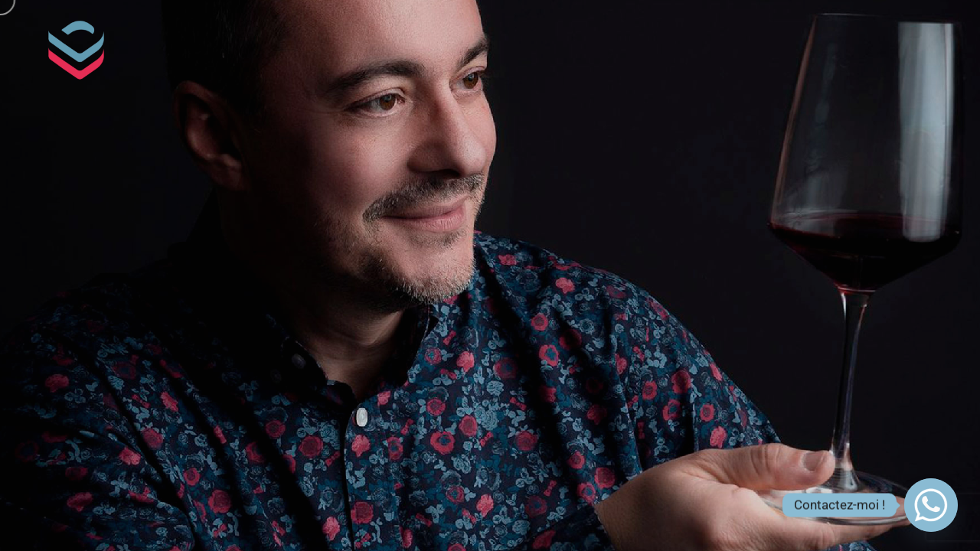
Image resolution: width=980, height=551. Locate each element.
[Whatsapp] (931, 505)
